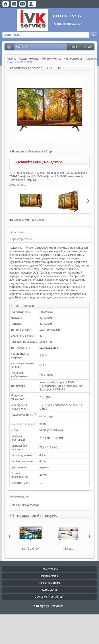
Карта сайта (49, 590)
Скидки (88, 47)
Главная (12, 59)
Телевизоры (74, 59)
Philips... (68, 549)
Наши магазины (50, 576)
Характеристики (21, 239)
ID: (11, 220)
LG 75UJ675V (30, 549)
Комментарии (19, 496)
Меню (22, 47)
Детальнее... (18, 185)
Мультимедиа (30, 59)
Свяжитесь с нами (50, 583)
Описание (16, 232)
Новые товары (49, 569)
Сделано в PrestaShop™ (49, 597)
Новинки (75, 47)
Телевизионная (52, 59)
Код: (27, 220)
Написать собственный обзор (32, 152)
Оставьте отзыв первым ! (25, 505)
